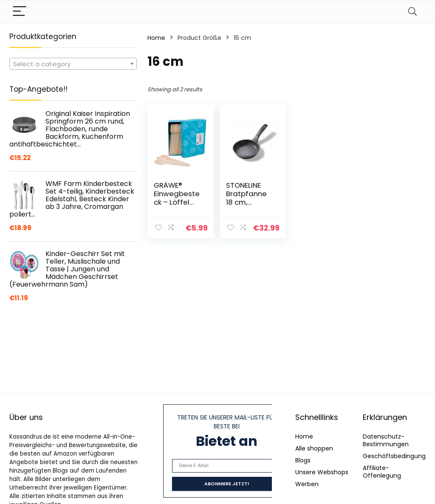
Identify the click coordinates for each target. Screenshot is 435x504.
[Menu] (20, 12)
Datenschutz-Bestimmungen (386, 440)
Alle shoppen (314, 448)
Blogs (303, 460)
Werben (307, 484)
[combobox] (73, 64)
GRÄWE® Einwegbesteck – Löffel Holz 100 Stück (177, 202)
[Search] (412, 12)
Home (156, 38)
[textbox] (73, 64)
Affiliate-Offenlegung (382, 472)
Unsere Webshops (322, 472)
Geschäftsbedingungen (398, 456)
